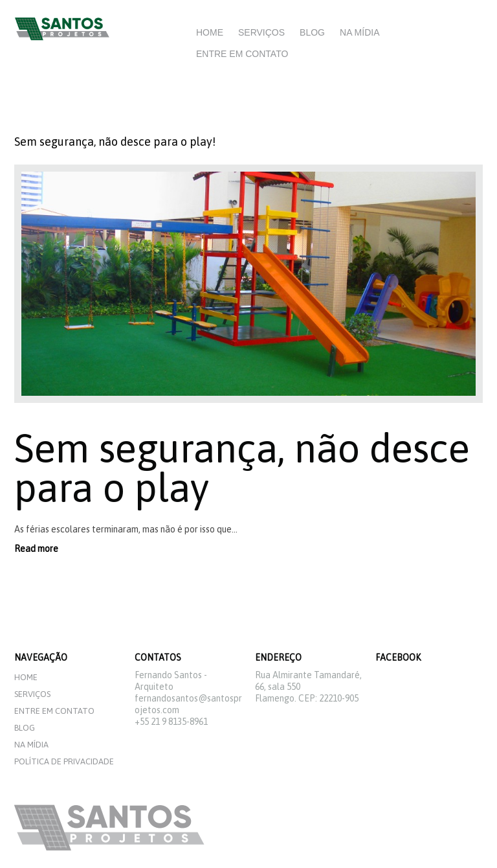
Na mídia (359, 32)
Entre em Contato (242, 54)
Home (210, 32)
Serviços (261, 32)
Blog (312, 32)
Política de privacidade (64, 761)
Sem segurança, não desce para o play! (115, 142)
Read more (36, 549)
